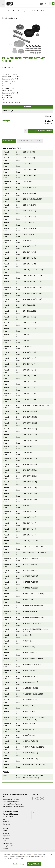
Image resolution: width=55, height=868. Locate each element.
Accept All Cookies (34, 866)
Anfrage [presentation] (39, 141)
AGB (4, 841)
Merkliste (6, 822)
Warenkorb (6, 824)
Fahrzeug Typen (8, 817)
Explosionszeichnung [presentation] (25, 141)
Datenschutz (7, 838)
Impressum (6, 836)
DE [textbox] (50, 4)
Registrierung (7, 843)
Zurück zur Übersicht (10, 18)
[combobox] (52, 4)
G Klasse (44, 11)
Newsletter (6, 833)
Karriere (5, 849)
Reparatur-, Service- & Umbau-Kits (29, 11)
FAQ (4, 819)
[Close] (52, 856)
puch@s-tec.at (19, 807)
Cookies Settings (19, 866)
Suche (5, 831)
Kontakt (5, 828)
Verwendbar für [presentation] (9, 141)
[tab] (9, 141)
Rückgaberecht (8, 846)
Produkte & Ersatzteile (9, 11)
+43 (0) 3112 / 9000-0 (14, 804)
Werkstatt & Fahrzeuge (11, 814)
